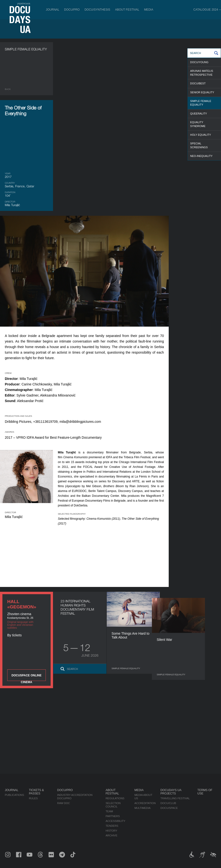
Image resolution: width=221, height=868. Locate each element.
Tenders (112, 826)
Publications (14, 795)
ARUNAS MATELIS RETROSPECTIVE (202, 73)
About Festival (127, 10)
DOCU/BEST (198, 83)
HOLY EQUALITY (201, 135)
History (111, 831)
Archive (111, 835)
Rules (33, 798)
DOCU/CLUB (168, 803)
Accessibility (115, 821)
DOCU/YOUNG (199, 62)
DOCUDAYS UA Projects (171, 792)
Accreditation (145, 803)
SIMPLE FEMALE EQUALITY (201, 103)
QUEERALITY (199, 114)
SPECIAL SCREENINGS (199, 145)
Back (8, 89)
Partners (113, 816)
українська (24, 3)
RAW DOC (64, 803)
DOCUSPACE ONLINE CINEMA (27, 677)
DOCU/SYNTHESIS (97, 10)
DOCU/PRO (72, 10)
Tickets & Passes (36, 792)
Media (149, 10)
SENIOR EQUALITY (202, 92)
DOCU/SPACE (169, 808)
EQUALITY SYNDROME (198, 124)
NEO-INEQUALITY (201, 156)
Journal (53, 10)
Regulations (115, 798)
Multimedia (143, 808)
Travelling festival (175, 798)
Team (109, 811)
